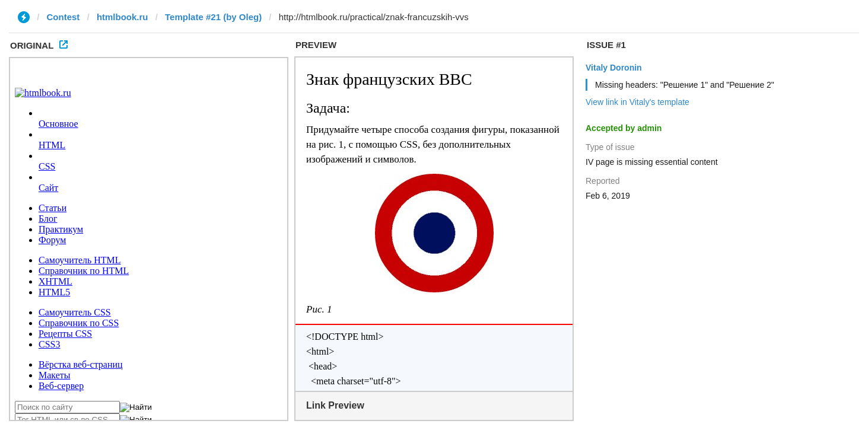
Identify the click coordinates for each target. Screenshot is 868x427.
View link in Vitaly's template (638, 102)
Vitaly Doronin (614, 68)
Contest (63, 17)
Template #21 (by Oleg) (213, 17)
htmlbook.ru (123, 17)
